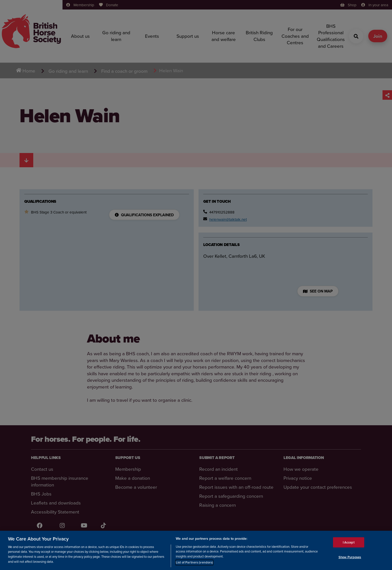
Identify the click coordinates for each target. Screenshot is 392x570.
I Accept (349, 542)
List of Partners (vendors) (194, 562)
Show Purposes (350, 557)
